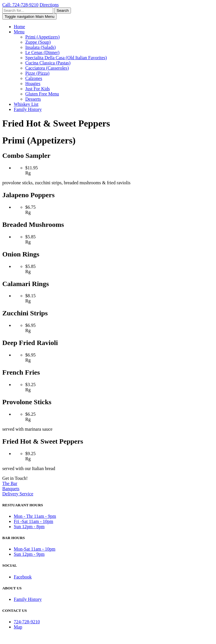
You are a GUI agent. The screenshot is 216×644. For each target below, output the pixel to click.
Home (19, 27)
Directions (49, 5)
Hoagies (33, 84)
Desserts (33, 99)
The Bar (10, 483)
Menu (19, 32)
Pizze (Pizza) (37, 73)
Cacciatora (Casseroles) (47, 68)
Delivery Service (18, 494)
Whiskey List (26, 104)
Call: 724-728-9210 (20, 5)
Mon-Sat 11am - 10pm (35, 549)
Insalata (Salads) (41, 47)
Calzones (34, 78)
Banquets (11, 489)
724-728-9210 (27, 622)
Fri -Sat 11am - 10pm (33, 521)
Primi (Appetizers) (43, 37)
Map (18, 627)
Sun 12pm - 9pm (29, 554)
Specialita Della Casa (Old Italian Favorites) (66, 58)
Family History (28, 109)
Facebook (23, 577)
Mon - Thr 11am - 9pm (35, 516)
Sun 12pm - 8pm (29, 527)
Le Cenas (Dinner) (42, 52)
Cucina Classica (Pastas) (48, 63)
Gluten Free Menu (42, 94)
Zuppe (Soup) (38, 42)
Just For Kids (37, 89)
